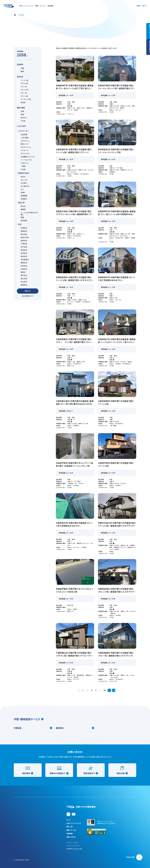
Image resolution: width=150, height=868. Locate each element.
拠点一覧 (70, 826)
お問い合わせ (71, 837)
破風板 (21, 209)
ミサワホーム (23, 141)
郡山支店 (22, 234)
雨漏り (21, 193)
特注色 (21, 102)
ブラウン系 (22, 83)
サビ (20, 189)
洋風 (20, 111)
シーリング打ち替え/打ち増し (27, 214)
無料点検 (122, 772)
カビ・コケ (22, 180)
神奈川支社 (23, 237)
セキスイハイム (24, 147)
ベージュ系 (23, 80)
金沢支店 (22, 253)
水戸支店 (22, 247)
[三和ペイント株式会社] (81, 805)
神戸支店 (22, 275)
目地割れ (22, 199)
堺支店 (21, 272)
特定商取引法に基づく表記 (75, 849)
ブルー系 (22, 93)
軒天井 (21, 206)
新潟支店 (22, 250)
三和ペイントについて (74, 823)
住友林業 (22, 135)
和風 (20, 115)
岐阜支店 (22, 256)
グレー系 (22, 87)
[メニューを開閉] (141, 6)
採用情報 (70, 833)
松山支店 (22, 282)
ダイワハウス (23, 154)
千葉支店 (22, 244)
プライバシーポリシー (73, 843)
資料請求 (28, 772)
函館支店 (22, 231)
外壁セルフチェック (146, 32)
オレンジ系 (23, 90)
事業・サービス (71, 830)
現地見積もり (91, 772)
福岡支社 (22, 285)
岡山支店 (22, 279)
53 (107, 691)
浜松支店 (22, 266)
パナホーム (23, 150)
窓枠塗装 (22, 221)
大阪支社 (22, 269)
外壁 (20, 68)
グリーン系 (22, 96)
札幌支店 (22, 228)
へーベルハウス (24, 160)
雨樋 (20, 217)
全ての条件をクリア (28, 296)
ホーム (69, 819)
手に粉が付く (23, 186)
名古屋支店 (23, 260)
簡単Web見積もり (59, 772)
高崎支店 (22, 241)
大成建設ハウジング (26, 157)
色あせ (21, 177)
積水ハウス (23, 144)
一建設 (21, 166)
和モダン (22, 118)
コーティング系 (24, 99)
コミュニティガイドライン (74, 846)
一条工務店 (23, 138)
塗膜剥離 (22, 196)
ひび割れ (22, 183)
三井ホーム (23, 163)
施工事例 (22, 15)
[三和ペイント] (9, 6)
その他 (21, 121)
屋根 (20, 71)
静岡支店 (22, 263)
